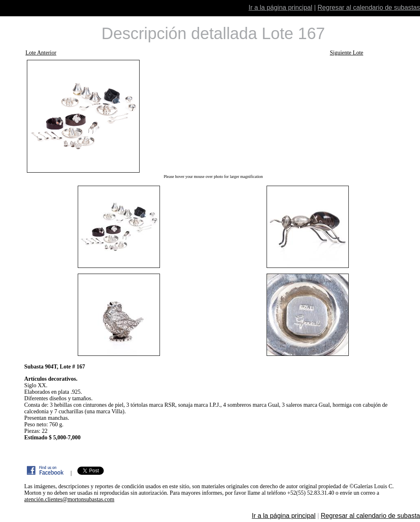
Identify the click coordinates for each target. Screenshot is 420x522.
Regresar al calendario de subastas (369, 8)
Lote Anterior (41, 53)
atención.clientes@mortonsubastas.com (69, 499)
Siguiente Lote (346, 53)
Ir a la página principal (281, 8)
